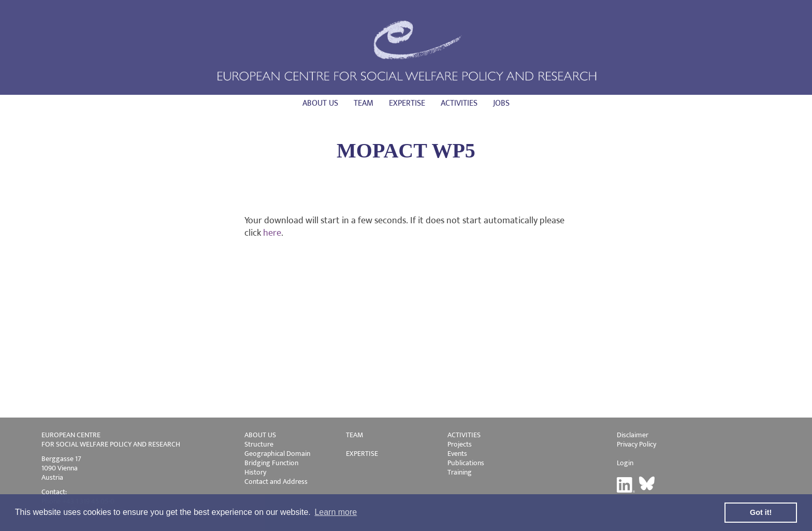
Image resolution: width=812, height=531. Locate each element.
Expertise (407, 103)
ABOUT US (260, 435)
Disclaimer (633, 435)
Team (364, 103)
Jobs (501, 103)
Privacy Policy (636, 444)
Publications (466, 463)
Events (457, 454)
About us (320, 103)
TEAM (354, 435)
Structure (259, 444)
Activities (459, 103)
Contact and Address (276, 482)
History (255, 472)
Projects (460, 444)
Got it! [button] (761, 512)
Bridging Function (271, 463)
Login (625, 463)
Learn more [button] (336, 512)
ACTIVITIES (464, 435)
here (272, 233)
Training (460, 472)
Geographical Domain (277, 454)
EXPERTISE (362, 454)
